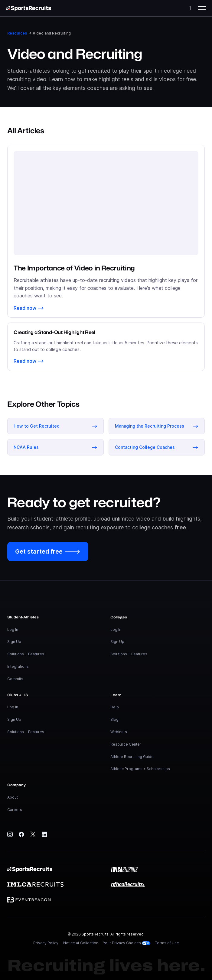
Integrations (18, 666)
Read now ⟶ (29, 308)
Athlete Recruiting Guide (132, 757)
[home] (29, 8)
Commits (15, 679)
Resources (17, 33)
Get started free (48, 551)
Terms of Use (167, 943)
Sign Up (14, 642)
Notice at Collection (81, 943)
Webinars (119, 732)
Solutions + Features (26, 654)
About (13, 797)
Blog (114, 719)
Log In (13, 629)
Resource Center (126, 744)
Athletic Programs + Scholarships (140, 769)
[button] (202, 8)
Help (115, 707)
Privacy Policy (46, 943)
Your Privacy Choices (127, 943)
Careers (15, 810)
